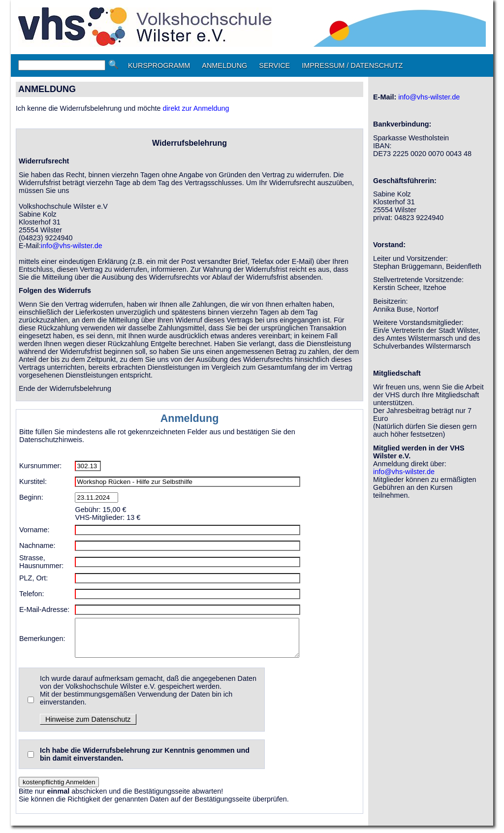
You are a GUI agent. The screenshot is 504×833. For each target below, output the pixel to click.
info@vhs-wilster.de (72, 246)
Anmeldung (190, 418)
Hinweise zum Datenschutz (88, 727)
